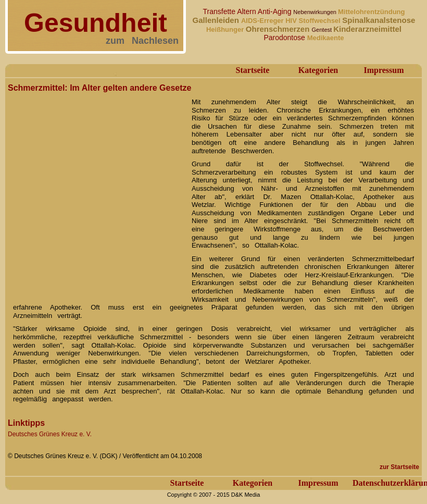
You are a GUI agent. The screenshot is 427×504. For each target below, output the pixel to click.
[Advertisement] (98, 193)
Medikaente (326, 38)
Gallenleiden (217, 20)
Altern (247, 11)
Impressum (384, 70)
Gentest (323, 30)
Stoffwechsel (321, 21)
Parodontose (285, 38)
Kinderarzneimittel (367, 29)
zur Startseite (399, 467)
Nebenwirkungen (316, 12)
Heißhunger (226, 29)
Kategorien (318, 70)
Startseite (253, 70)
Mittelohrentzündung (372, 12)
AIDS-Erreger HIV (270, 21)
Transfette (220, 11)
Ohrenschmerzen (279, 29)
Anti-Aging (275, 11)
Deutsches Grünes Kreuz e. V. (50, 434)
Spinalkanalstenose (379, 20)
